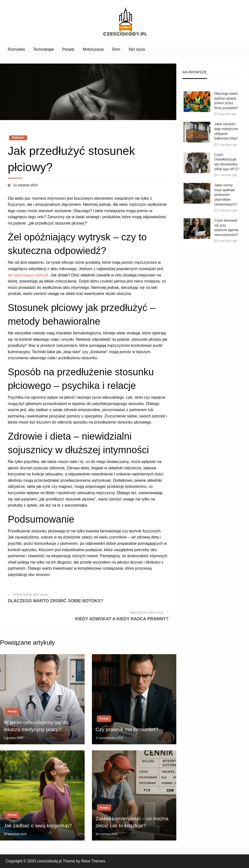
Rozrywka (16, 49)
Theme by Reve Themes (84, 861)
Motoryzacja (93, 49)
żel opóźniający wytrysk (28, 275)
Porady (68, 49)
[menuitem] (16, 49)
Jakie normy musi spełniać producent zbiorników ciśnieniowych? (226, 195)
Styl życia (137, 49)
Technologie (43, 49)
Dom (116, 49)
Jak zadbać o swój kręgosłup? (38, 826)
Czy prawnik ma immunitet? (127, 729)
